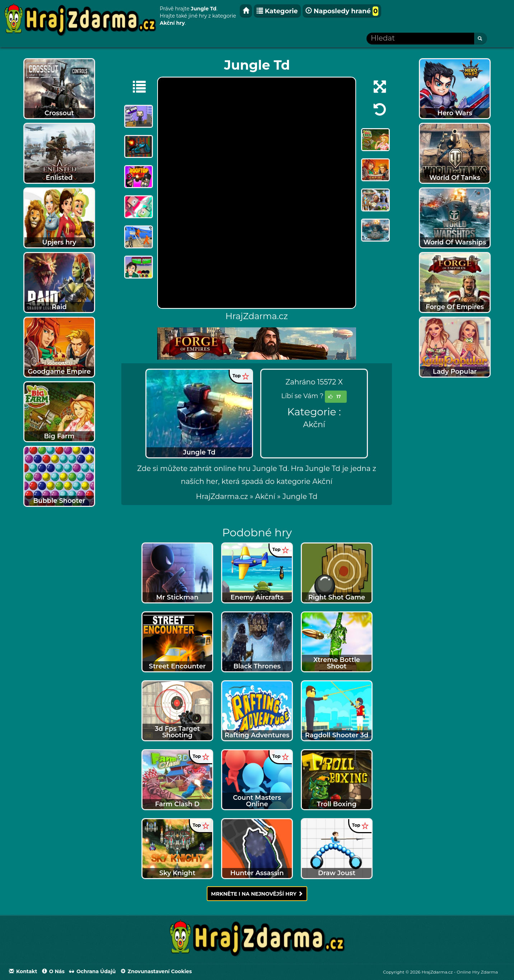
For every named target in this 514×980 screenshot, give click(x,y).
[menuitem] (300, 496)
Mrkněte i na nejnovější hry (257, 894)
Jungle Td (300, 496)
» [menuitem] (226, 496)
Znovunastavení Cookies (156, 971)
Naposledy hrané (342, 11)
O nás (53, 971)
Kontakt (23, 971)
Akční (314, 424)
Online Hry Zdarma (477, 972)
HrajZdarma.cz (222, 496)
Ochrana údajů (92, 971)
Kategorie (277, 11)
